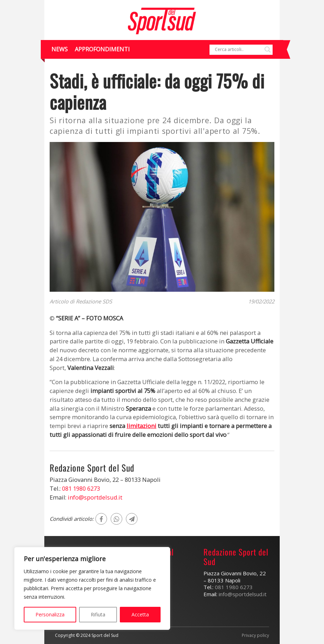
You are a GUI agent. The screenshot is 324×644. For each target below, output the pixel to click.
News (60, 49)
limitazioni (141, 426)
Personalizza (50, 614)
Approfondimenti (102, 49)
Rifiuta (98, 614)
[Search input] (238, 50)
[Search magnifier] (268, 50)
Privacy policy (255, 636)
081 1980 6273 (81, 488)
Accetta (140, 614)
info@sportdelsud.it (95, 497)
